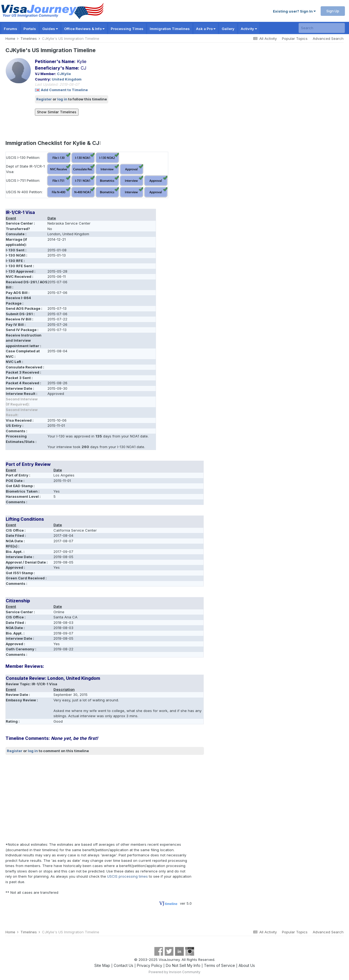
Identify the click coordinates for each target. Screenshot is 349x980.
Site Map (102, 965)
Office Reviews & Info (84, 29)
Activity (249, 29)
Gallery (228, 29)
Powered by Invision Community (174, 972)
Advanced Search (328, 38)
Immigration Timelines (170, 29)
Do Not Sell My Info (183, 965)
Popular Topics (295, 38)
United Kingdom (67, 79)
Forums (10, 29)
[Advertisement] (105, 799)
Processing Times (127, 29)
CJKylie (64, 74)
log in (62, 99)
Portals (30, 29)
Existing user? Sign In (294, 11)
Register (44, 99)
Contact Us (124, 965)
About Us (247, 965)
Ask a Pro (206, 29)
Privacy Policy (150, 965)
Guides (50, 29)
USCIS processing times (127, 876)
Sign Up (333, 11)
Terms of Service (219, 965)
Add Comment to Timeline (64, 90)
